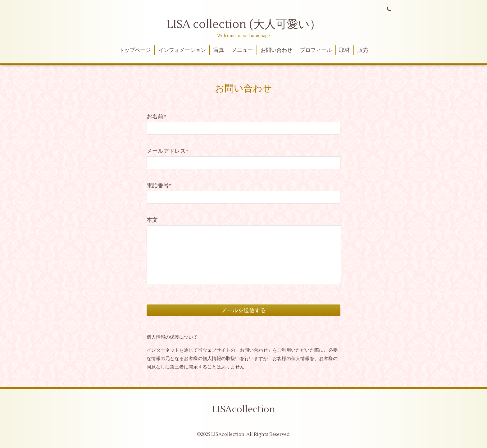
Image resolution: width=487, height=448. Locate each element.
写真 (219, 50)
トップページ (135, 50)
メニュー (242, 50)
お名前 (156, 117)
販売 (363, 50)
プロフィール (316, 50)
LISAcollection (244, 409)
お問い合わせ (276, 50)
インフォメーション (182, 50)
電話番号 (159, 186)
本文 (152, 220)
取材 (344, 50)
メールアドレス (168, 151)
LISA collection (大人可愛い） (244, 25)
